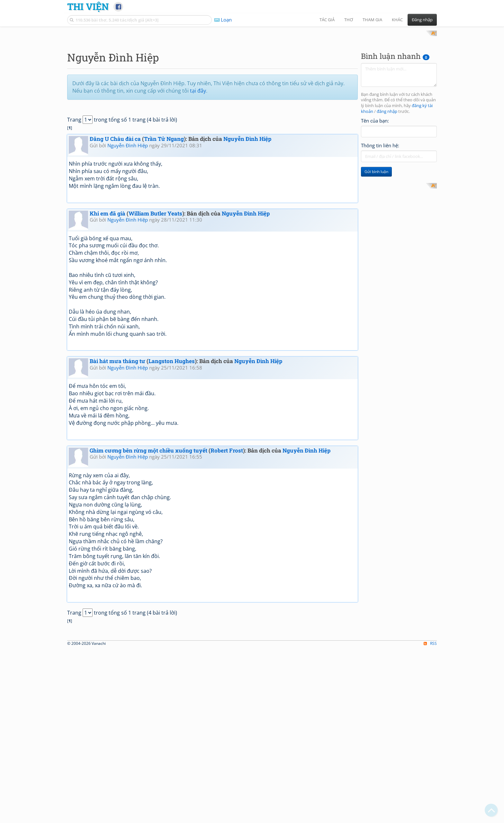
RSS (430, 817)
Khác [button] (397, 20)
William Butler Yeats (155, 297)
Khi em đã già (108, 297)
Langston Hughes (172, 445)
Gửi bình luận (376, 256)
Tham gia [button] (372, 20)
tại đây (198, 175)
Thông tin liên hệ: (380, 230)
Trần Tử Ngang (164, 223)
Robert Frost (227, 534)
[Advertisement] (252, 76)
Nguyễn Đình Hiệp (247, 223)
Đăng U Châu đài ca (115, 223)
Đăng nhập (422, 20)
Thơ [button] (349, 20)
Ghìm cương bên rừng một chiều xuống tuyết (148, 534)
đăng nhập (387, 196)
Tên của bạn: (375, 205)
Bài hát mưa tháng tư (117, 445)
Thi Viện (88, 6)
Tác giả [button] (327, 20)
